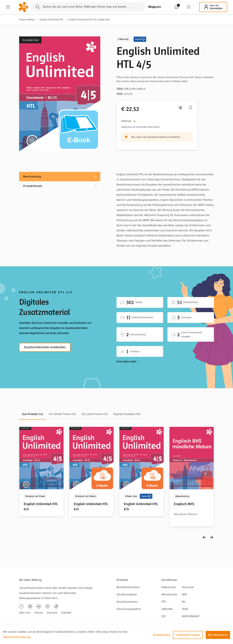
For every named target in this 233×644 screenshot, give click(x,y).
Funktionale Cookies (188, 635)
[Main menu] (8, 7)
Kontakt (66, 613)
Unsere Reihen (27, 20)
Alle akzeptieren (218, 635)
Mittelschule (169, 594)
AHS (184, 594)
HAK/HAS (167, 609)
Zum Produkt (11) (32, 414)
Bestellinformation (128, 587)
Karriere (52, 613)
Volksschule (169, 587)
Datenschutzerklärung (17, 637)
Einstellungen (162, 635)
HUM (185, 609)
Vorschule (188, 587)
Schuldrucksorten (127, 602)
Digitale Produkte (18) (127, 414)
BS (183, 602)
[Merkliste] (191, 108)
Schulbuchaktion (127, 594)
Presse (39, 613)
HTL (164, 616)
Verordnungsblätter (129, 609)
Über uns (25, 613)
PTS (164, 602)
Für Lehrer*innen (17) (95, 414)
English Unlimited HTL (52, 20)
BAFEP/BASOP (191, 616)
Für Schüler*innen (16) (62, 414)
